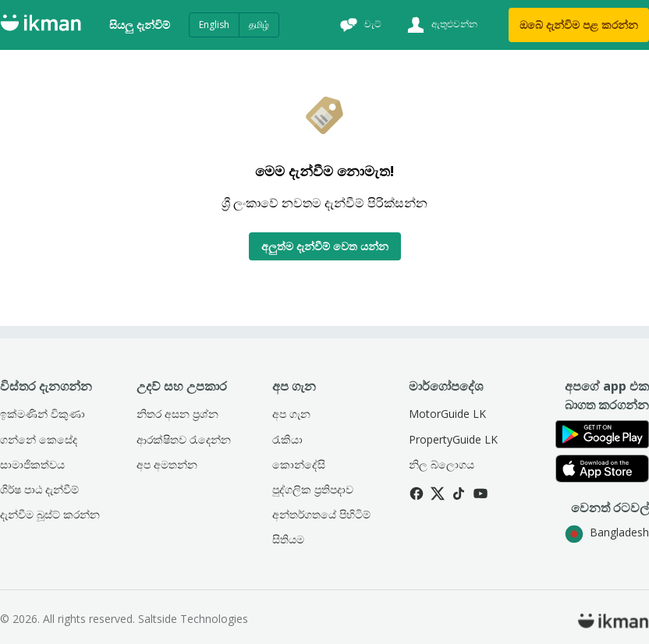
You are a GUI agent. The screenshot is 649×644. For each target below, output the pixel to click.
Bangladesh (607, 532)
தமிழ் (259, 25)
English (214, 25)
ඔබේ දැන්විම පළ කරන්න (579, 25)
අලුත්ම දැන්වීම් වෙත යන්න (325, 246)
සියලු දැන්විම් (140, 25)
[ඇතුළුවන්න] (440, 25)
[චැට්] (359, 25)
